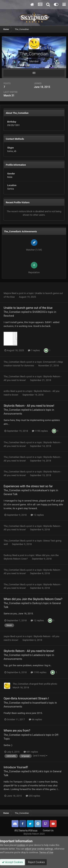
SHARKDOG (39, 312)
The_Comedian (12, 312)
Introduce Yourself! (16, 767)
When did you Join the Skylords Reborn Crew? (33, 599)
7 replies (34, 350)
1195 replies (40, 431)
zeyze (7, 636)
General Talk (11, 494)
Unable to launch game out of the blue (28, 308)
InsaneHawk (39, 703)
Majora (7, 293)
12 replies (37, 515)
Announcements (13, 414)
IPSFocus (33, 831)
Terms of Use (46, 852)
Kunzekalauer (40, 490)
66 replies (35, 719)
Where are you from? (17, 731)
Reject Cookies (36, 862)
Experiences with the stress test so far (28, 486)
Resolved (9, 316)
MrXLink (37, 771)
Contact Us (48, 831)
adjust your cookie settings (39, 849)
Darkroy (8, 555)
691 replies (31, 752)
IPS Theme (20, 831)
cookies (21, 845)
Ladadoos (38, 410)
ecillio (7, 391)
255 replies (33, 796)
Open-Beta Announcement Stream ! (26, 698)
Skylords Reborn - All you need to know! (29, 406)
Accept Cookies (12, 862)
